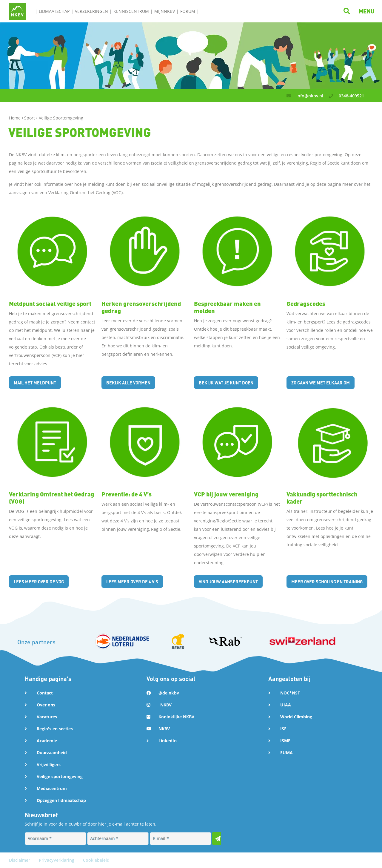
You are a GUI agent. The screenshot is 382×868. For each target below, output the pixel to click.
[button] (367, 11)
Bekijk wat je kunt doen (229, 382)
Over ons (46, 705)
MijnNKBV (165, 11)
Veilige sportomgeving (60, 776)
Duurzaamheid (52, 753)
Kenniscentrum (131, 11)
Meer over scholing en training (331, 581)
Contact (45, 693)
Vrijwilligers (49, 765)
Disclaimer (20, 860)
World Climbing (296, 717)
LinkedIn (168, 741)
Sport (30, 118)
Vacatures (47, 717)
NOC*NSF (290, 693)
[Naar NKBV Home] (17, 11)
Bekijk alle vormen (131, 382)
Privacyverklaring (57, 860)
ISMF (285, 741)
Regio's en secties (55, 729)
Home (15, 118)
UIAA (286, 705)
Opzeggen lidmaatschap (61, 800)
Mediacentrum (52, 788)
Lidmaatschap (54, 11)
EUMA (286, 753)
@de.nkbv (169, 693)
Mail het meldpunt (37, 382)
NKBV (164, 729)
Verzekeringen (91, 11)
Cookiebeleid (96, 860)
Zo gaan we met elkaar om (324, 382)
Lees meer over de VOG (41, 581)
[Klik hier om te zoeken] (348, 11)
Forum (188, 11)
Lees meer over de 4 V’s (135, 581)
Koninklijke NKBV (176, 717)
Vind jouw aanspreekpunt (231, 581)
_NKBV (165, 705)
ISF (283, 729)
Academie (47, 741)
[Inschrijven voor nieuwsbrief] (219, 838)
